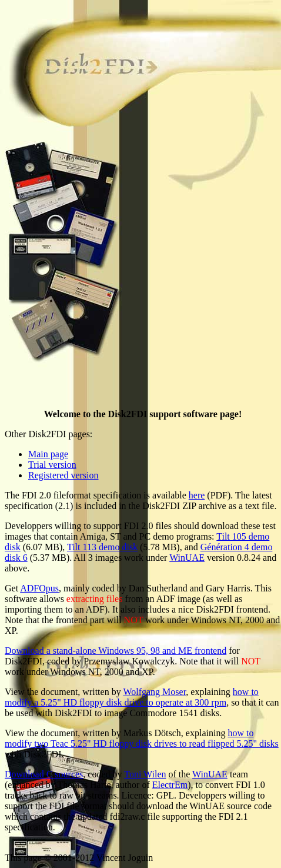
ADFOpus (39, 588)
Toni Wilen (145, 774)
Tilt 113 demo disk (102, 547)
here (197, 495)
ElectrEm (170, 785)
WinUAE (187, 558)
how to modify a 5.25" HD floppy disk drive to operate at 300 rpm (132, 697)
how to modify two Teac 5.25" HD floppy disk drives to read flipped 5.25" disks (142, 738)
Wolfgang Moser (154, 692)
